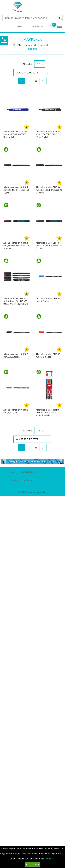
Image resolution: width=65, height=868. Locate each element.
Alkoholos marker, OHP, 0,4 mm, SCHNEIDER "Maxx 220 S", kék (16, 190)
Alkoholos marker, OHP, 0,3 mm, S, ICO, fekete (16, 355)
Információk (37, 27)
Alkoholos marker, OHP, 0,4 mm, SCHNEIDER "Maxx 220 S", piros (16, 246)
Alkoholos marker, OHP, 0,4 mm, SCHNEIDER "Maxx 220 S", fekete (49, 190)
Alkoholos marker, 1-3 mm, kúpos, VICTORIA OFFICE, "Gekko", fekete (48, 134)
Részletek (49, 859)
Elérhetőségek (28, 472)
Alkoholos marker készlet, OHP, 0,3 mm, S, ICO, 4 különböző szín (48, 412)
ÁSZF (13, 472)
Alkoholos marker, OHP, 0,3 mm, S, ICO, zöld (16, 411)
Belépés (20, 27)
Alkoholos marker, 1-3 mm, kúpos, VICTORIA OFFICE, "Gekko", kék (16, 134)
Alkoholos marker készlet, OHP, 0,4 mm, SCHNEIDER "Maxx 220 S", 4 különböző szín (16, 301)
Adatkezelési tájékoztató (22, 480)
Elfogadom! (32, 865)
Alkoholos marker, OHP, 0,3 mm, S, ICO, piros (48, 355)
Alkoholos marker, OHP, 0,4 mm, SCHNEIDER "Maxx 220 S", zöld (49, 246)
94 (36, 81)
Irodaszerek (31, 45)
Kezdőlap (18, 45)
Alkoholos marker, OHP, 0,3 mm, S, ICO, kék (48, 300)
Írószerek (44, 45)
